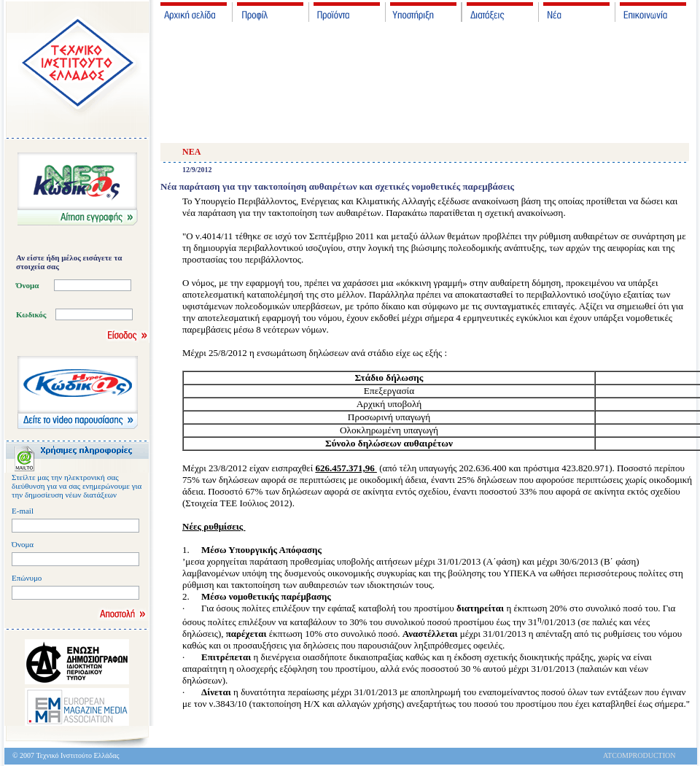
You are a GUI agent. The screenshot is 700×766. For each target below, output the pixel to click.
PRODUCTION (652, 755)
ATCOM (616, 755)
